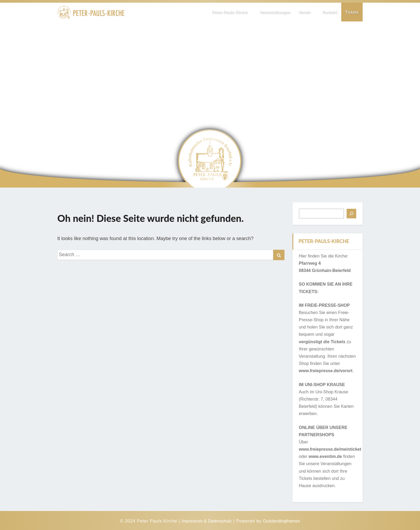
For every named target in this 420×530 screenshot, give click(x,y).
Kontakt (329, 12)
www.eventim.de (325, 456)
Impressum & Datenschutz (207, 521)
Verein (306, 12)
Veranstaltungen (275, 12)
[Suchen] (351, 214)
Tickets (352, 12)
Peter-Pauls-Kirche (232, 12)
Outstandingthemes (281, 521)
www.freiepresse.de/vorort (326, 371)
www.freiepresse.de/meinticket (330, 449)
